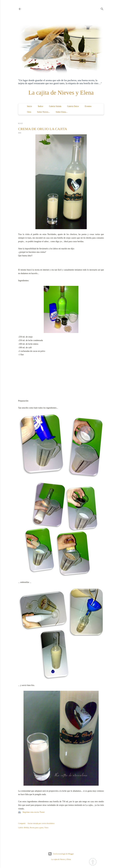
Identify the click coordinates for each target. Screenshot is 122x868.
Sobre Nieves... (43, 112)
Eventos (88, 106)
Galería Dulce (73, 106)
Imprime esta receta (31, 812)
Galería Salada (55, 106)
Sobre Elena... (62, 112)
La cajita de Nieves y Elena (61, 93)
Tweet (42, 812)
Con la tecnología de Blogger (61, 854)
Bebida (26, 828)
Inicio (30, 106)
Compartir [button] (22, 823)
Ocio (29, 112)
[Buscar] (102, 8)
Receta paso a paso (37, 828)
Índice (41, 106)
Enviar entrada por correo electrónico (41, 823)
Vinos (46, 828)
